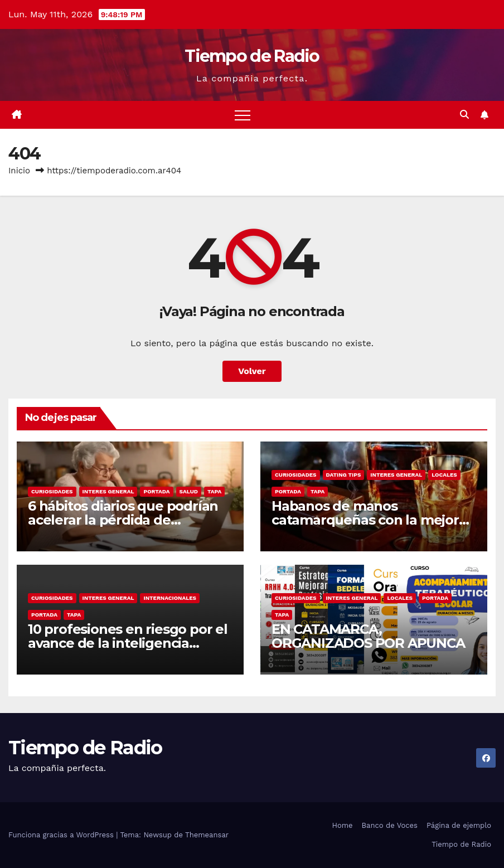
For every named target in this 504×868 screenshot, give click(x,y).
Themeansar (207, 835)
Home (342, 825)
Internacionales (170, 598)
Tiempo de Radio (252, 56)
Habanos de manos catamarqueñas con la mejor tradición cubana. (365, 520)
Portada (156, 491)
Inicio (19, 171)
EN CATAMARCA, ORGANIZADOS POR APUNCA (368, 636)
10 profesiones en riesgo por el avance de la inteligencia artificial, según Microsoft (128, 643)
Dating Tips (344, 475)
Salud (189, 491)
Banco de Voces (390, 825)
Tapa (214, 491)
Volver (252, 371)
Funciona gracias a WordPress (62, 835)
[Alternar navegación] (243, 115)
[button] (464, 115)
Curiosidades (52, 491)
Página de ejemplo (459, 825)
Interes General (108, 491)
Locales (444, 475)
